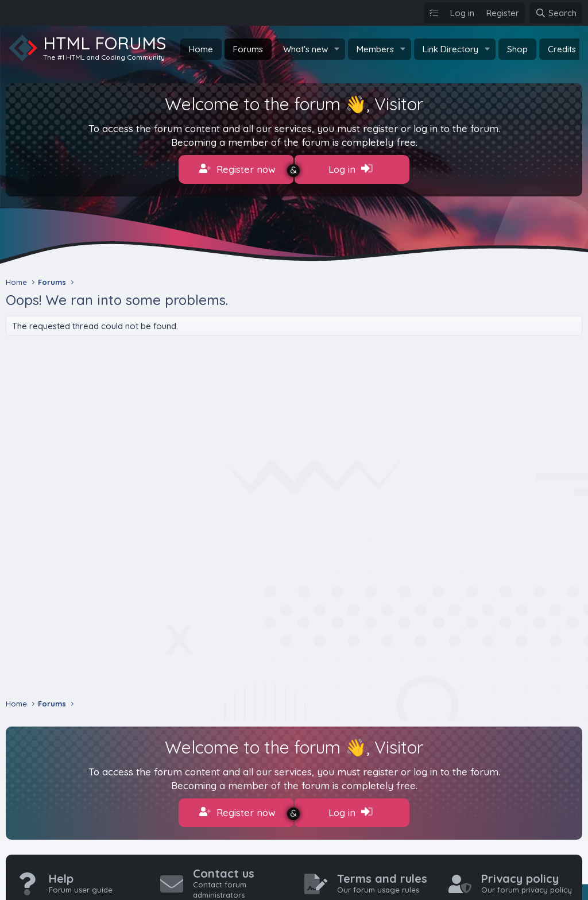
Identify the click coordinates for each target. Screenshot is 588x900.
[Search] (556, 13)
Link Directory (450, 49)
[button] (337, 49)
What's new (305, 49)
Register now (237, 169)
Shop (517, 49)
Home (201, 49)
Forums (248, 49)
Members (375, 49)
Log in (351, 169)
